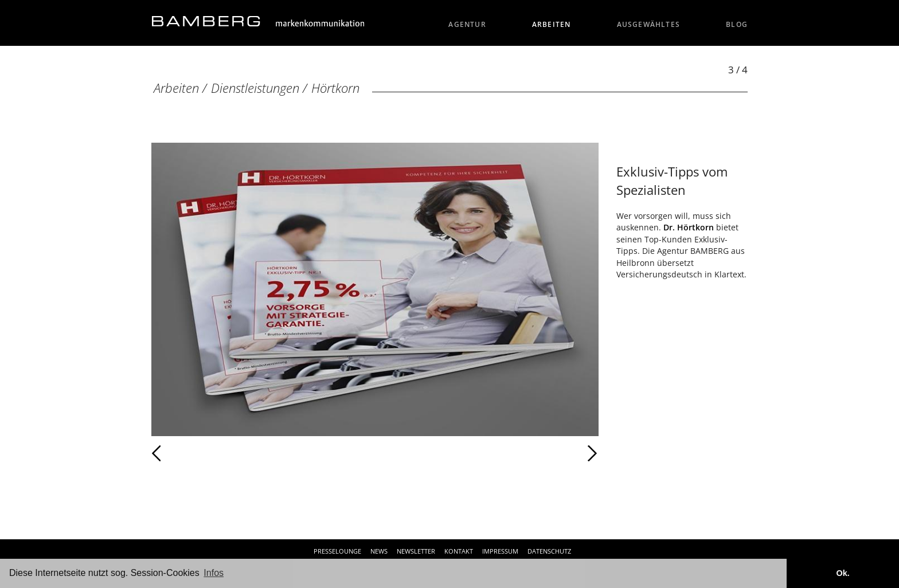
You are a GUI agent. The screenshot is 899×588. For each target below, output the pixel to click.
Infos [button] (214, 573)
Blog (737, 24)
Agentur (467, 24)
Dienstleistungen (255, 88)
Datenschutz (549, 551)
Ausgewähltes (649, 24)
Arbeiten (552, 24)
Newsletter (416, 551)
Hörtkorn (335, 88)
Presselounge (337, 551)
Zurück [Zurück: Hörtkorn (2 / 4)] (181, 453)
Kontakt (459, 551)
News (379, 551)
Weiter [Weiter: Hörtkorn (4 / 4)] (487, 453)
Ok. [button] (843, 573)
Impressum (500, 551)
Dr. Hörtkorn (689, 227)
